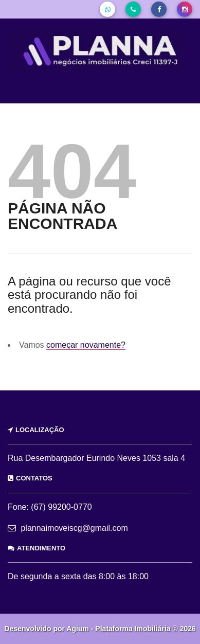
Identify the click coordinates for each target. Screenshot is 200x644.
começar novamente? (86, 345)
